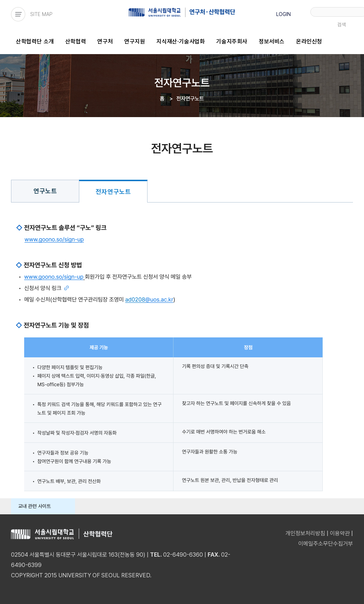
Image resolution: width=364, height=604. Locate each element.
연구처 (105, 41)
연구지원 (135, 41)
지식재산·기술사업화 (181, 41)
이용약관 (340, 533)
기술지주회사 (232, 41)
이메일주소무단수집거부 (326, 544)
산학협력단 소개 (35, 41)
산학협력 (76, 41)
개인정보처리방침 (305, 533)
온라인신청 (309, 41)
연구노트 (45, 191)
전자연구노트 (113, 192)
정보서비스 (272, 41)
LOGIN (283, 14)
